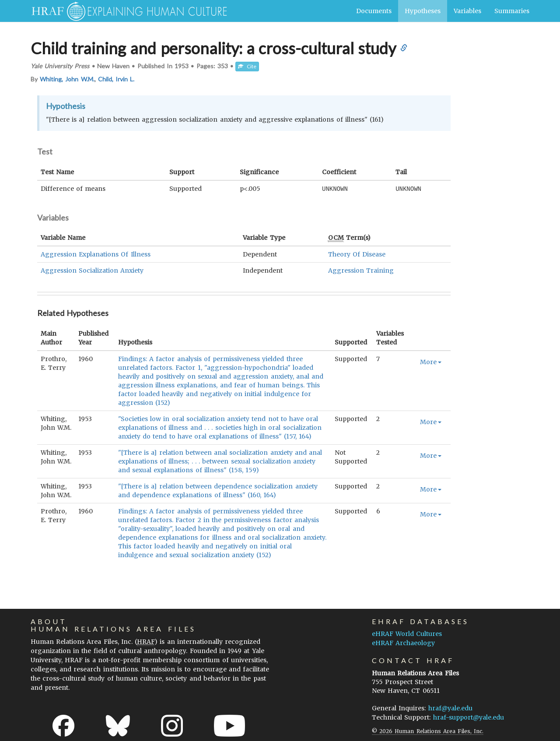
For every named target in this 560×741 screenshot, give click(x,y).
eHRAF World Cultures (407, 633)
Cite (247, 66)
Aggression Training (361, 270)
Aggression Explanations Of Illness (96, 254)
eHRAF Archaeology (403, 643)
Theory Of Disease (357, 254)
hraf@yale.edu (450, 708)
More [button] (431, 362)
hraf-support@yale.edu (469, 717)
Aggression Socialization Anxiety (92, 270)
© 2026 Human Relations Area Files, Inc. (428, 731)
